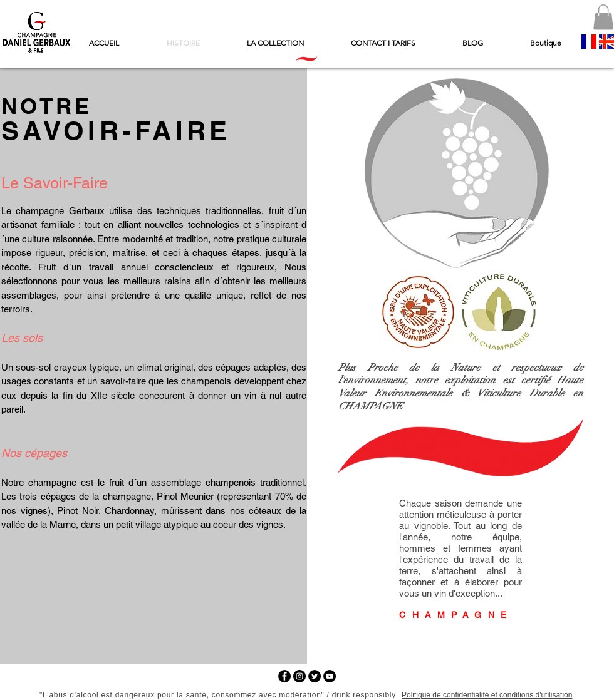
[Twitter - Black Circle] (315, 676)
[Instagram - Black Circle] (299, 676)
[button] (603, 17)
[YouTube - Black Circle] (330, 676)
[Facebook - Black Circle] (284, 676)
